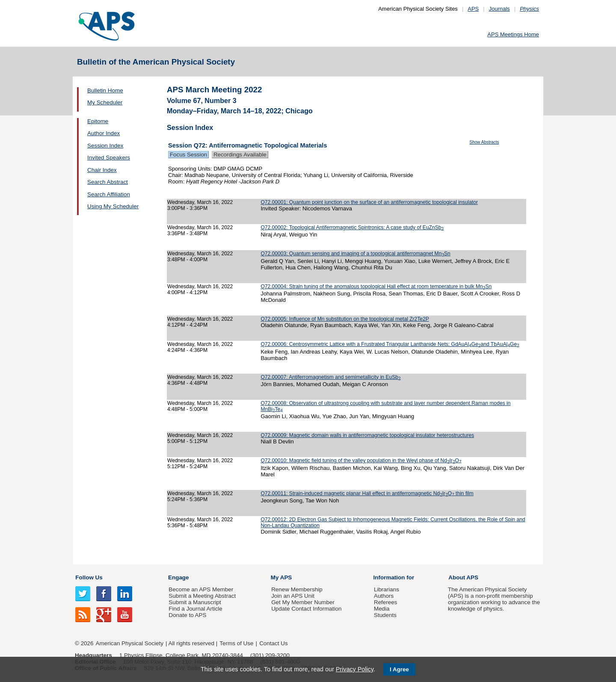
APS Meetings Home (513, 34)
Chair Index (102, 170)
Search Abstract (108, 182)
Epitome (98, 121)
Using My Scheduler (113, 206)
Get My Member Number (303, 602)
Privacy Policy (355, 669)
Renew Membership (297, 589)
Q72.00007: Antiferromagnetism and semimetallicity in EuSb (330, 377)
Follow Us (89, 577)
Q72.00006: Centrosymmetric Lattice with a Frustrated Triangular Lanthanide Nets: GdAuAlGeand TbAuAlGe (390, 344)
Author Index (104, 133)
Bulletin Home (105, 90)
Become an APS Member (201, 589)
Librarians (386, 589)
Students (385, 615)
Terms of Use (236, 643)
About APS (463, 577)
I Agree (399, 669)
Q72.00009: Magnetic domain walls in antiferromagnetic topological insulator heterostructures (367, 435)
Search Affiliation (109, 194)
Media (382, 609)
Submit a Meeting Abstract (202, 596)
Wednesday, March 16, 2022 (200, 202)
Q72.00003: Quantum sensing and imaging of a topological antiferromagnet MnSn (355, 254)
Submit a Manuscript (195, 602)
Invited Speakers (109, 158)
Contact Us (273, 643)
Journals (499, 9)
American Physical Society (130, 643)
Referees (386, 602)
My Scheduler (105, 102)
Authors (384, 596)
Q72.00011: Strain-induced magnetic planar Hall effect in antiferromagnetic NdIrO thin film (367, 493)
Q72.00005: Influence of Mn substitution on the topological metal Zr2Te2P (345, 319)
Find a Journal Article (195, 609)
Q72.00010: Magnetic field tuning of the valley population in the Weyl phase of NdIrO (361, 461)
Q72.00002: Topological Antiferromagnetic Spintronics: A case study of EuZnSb (352, 227)
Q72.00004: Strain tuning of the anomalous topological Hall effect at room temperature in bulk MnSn (376, 286)
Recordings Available (240, 155)
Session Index (105, 146)
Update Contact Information (306, 609)
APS (473, 9)
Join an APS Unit (293, 596)
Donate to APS (187, 615)
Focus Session (188, 155)
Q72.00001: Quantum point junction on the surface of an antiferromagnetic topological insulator (369, 202)
